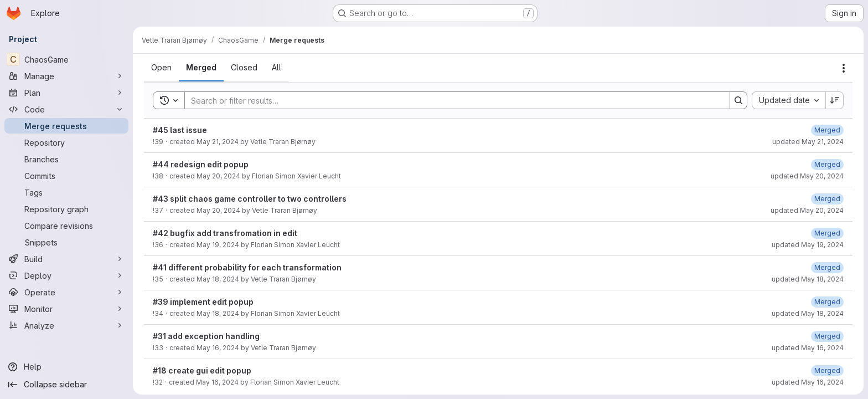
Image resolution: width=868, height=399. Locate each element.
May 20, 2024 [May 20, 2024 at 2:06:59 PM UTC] (218, 176)
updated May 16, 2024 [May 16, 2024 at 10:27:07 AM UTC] (808, 382)
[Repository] (66, 142)
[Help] (66, 367)
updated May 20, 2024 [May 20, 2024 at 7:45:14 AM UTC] (807, 210)
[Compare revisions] (66, 226)
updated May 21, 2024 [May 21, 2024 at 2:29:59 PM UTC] (808, 142)
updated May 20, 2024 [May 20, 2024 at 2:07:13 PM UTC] (807, 176)
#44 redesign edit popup (201, 164)
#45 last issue (180, 130)
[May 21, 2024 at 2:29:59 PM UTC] (827, 130)
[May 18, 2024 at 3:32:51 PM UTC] (827, 302)
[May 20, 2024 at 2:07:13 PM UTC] (827, 164)
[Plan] (66, 93)
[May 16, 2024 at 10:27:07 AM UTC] (827, 370)
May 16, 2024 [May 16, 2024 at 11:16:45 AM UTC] (218, 348)
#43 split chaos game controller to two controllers (250, 199)
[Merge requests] (66, 126)
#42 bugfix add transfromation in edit (225, 233)
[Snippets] (66, 242)
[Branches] (66, 159)
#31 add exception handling (206, 336)
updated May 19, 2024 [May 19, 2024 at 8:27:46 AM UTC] (808, 245)
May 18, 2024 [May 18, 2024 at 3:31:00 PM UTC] (218, 313)
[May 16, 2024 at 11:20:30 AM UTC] (827, 336)
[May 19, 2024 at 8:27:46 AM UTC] (827, 233)
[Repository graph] (66, 209)
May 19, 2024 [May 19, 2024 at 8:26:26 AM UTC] (218, 245)
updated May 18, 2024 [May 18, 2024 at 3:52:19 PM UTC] (808, 279)
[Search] (452, 100)
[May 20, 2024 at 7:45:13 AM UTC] (827, 199)
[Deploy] (66, 275)
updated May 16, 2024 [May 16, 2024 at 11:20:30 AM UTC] (808, 348)
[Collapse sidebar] (66, 385)
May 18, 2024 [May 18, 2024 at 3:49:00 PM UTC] (218, 279)
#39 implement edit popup (203, 302)
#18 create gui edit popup (202, 370)
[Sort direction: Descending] (835, 100)
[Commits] (66, 176)
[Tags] (66, 192)
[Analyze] (66, 325)
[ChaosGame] (66, 59)
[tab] (161, 68)
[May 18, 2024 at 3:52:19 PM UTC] (827, 267)
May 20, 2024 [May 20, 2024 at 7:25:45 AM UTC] (218, 210)
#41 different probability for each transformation (247, 267)
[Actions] (844, 68)
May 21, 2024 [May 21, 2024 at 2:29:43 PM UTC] (218, 142)
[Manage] (66, 76)
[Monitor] (66, 309)
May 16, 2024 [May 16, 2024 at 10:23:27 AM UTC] (217, 382)
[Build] (66, 259)
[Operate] (66, 292)
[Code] (66, 109)
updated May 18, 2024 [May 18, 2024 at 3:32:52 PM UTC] (808, 313)
